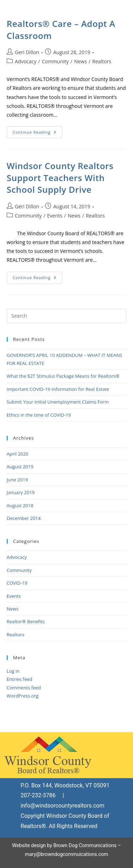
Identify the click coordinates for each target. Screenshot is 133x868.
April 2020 (18, 454)
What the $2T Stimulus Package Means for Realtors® (63, 376)
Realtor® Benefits (26, 621)
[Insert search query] (67, 316)
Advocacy (26, 61)
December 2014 (24, 518)
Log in (13, 671)
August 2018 (20, 505)
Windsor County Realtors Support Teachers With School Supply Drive (60, 178)
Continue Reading (38, 131)
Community (55, 61)
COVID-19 (17, 583)
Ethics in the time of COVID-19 (39, 415)
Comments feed (24, 688)
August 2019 (20, 467)
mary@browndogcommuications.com (66, 854)
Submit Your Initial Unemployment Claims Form (58, 402)
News (81, 61)
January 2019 (21, 492)
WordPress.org (23, 696)
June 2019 (17, 480)
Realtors (102, 61)
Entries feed (20, 679)
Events (55, 216)
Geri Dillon (27, 52)
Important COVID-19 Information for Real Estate (58, 389)
